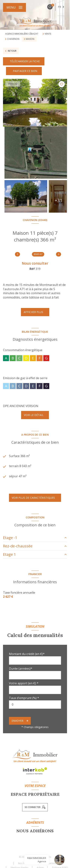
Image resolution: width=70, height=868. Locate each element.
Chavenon (13, 39)
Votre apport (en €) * (24, 683)
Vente (48, 34)
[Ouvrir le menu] (14, 7)
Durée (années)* (21, 669)
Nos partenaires (52, 863)
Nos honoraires (26, 863)
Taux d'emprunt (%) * (24, 698)
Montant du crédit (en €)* (27, 654)
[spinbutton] (35, 705)
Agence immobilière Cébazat (22, 34)
